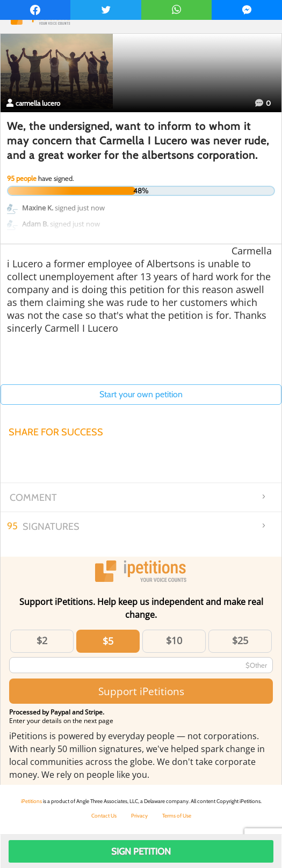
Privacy (139, 816)
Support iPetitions (141, 691)
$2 (42, 640)
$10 (174, 640)
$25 (240, 640)
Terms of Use (177, 816)
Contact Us (104, 816)
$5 (108, 641)
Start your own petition (141, 394)
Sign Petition (141, 851)
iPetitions (31, 801)
